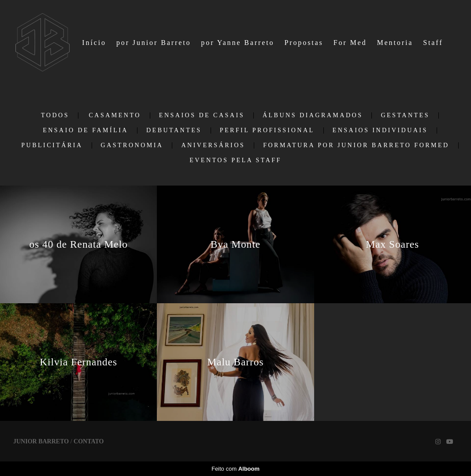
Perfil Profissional (267, 130)
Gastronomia (132, 145)
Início (94, 43)
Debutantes (174, 130)
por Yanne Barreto (237, 43)
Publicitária (52, 145)
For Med (350, 43)
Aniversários (213, 145)
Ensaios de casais (202, 115)
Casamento (115, 115)
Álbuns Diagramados (313, 115)
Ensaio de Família (85, 130)
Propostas (304, 43)
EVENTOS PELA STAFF (235, 160)
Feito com (235, 469)
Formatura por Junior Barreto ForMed (356, 145)
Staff (433, 43)
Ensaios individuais (380, 130)
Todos (55, 115)
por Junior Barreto (154, 43)
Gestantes (405, 115)
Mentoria (395, 43)
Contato (89, 442)
